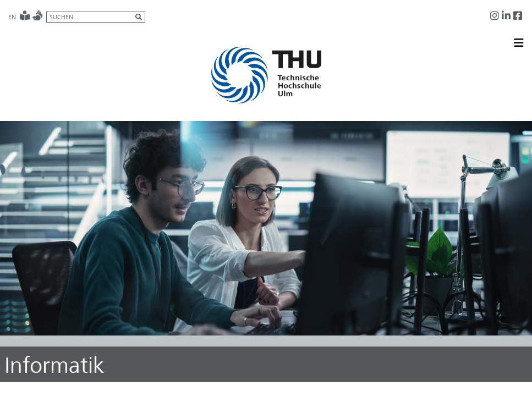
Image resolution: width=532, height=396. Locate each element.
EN (12, 17)
